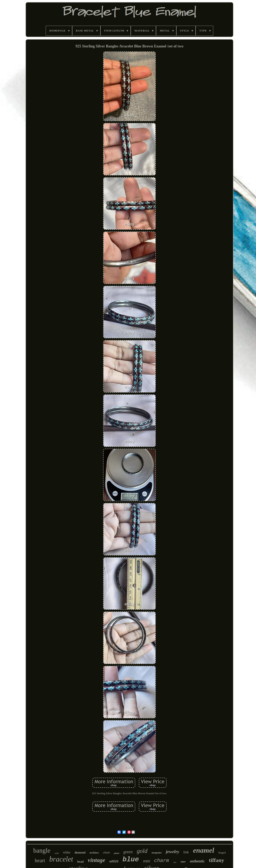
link (186, 852)
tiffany (217, 860)
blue (131, 860)
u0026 (114, 861)
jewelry (172, 852)
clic (175, 862)
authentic (197, 861)
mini (147, 861)
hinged (222, 853)
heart (40, 860)
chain (106, 852)
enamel (204, 850)
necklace (94, 853)
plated (116, 853)
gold (142, 851)
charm (162, 861)
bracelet (61, 859)
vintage (96, 860)
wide (57, 853)
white (67, 852)
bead (80, 862)
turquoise (157, 853)
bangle (42, 850)
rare (183, 862)
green (128, 852)
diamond (80, 853)
